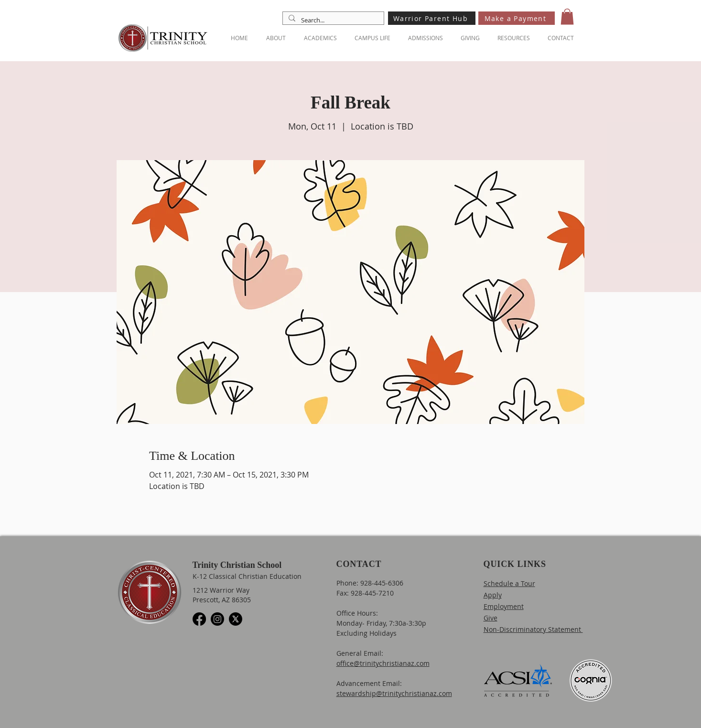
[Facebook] (199, 619)
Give (491, 618)
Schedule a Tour (509, 583)
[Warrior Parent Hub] (432, 18)
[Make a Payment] (517, 18)
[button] (567, 16)
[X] (236, 619)
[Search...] (332, 20)
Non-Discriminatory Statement (533, 629)
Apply (493, 595)
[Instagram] (217, 619)
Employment (504, 606)
